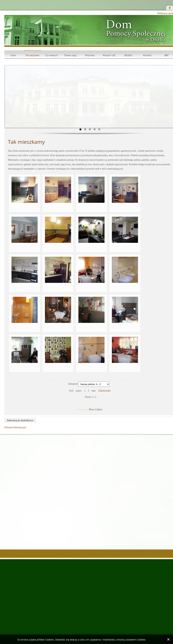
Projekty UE (109, 55)
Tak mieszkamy (32, 55)
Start (13, 55)
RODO (128, 55)
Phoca (92, 409)
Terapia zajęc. (71, 55)
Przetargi (90, 55)
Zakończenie (104, 391)
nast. (94, 391)
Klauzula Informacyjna (15, 427)
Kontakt (147, 55)
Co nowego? (52, 55)
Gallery (99, 409)
